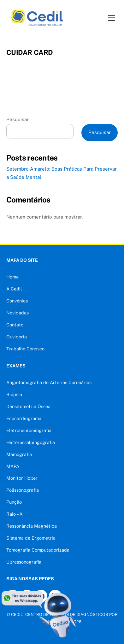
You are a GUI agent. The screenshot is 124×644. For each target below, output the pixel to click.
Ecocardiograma (24, 418)
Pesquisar (18, 119)
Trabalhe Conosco (25, 349)
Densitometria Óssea (28, 406)
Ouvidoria (17, 337)
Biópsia (14, 394)
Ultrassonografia (24, 562)
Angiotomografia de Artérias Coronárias (49, 382)
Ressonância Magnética (32, 526)
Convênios (17, 301)
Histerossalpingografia (31, 442)
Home (12, 277)
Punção (14, 502)
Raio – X (15, 514)
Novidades (18, 313)
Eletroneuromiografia (29, 430)
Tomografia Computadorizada (38, 550)
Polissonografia (23, 490)
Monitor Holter (22, 478)
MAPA (13, 466)
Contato (15, 325)
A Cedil (14, 289)
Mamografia (19, 454)
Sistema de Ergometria (31, 538)
